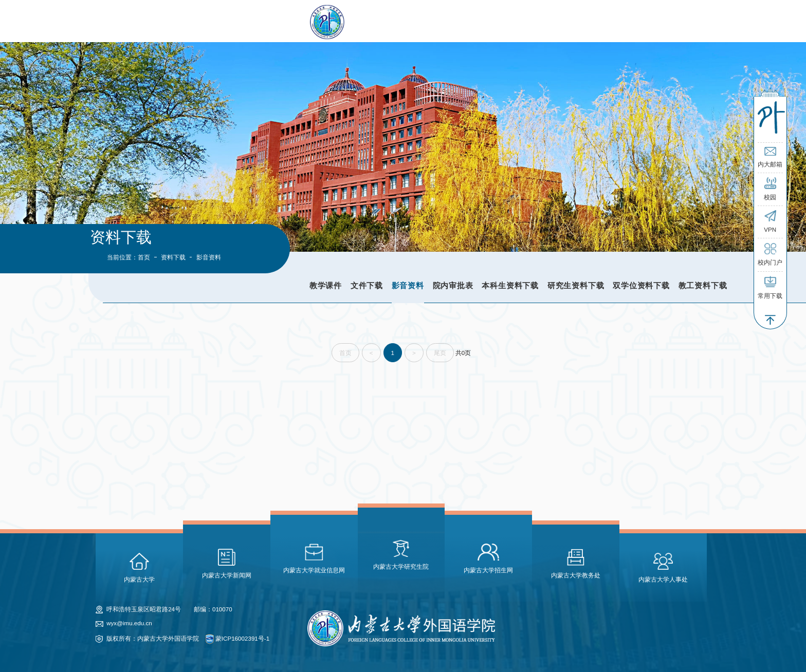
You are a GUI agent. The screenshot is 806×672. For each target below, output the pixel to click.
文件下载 (367, 285)
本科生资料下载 (510, 285)
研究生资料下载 (576, 285)
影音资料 (408, 285)
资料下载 (173, 257)
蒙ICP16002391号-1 (242, 638)
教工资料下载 (703, 285)
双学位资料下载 (641, 285)
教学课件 (326, 285)
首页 (144, 257)
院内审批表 (453, 285)
